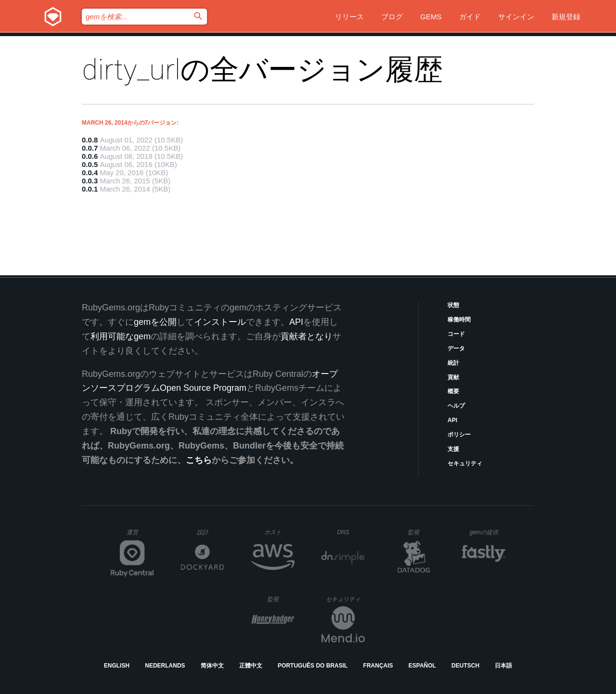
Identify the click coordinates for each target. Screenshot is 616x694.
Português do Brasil (313, 666)
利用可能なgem (121, 336)
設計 (211, 532)
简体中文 (212, 666)
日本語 (503, 666)
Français (378, 666)
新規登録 (566, 17)
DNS (351, 532)
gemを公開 (155, 322)
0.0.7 (90, 148)
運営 (140, 535)
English (117, 666)
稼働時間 (459, 320)
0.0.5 (90, 164)
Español (422, 666)
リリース (349, 17)
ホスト (279, 532)
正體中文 (251, 666)
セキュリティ (465, 463)
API (452, 420)
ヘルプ (456, 406)
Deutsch (465, 666)
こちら (199, 460)
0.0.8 (90, 140)
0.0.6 (90, 156)
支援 (453, 449)
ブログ (392, 17)
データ (456, 348)
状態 (453, 305)
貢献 (453, 377)
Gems (431, 17)
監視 (421, 532)
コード (456, 334)
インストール (220, 322)
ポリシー (459, 435)
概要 (453, 391)
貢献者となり (307, 336)
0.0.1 (90, 189)
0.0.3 (90, 181)
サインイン (516, 17)
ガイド (470, 17)
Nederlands (165, 666)
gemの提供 (488, 532)
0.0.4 (90, 173)
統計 (453, 363)
